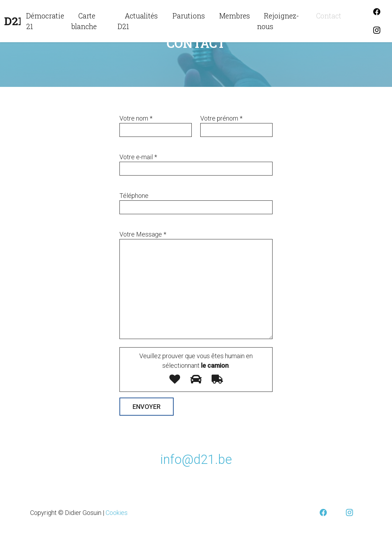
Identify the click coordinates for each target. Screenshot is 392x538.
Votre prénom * (221, 118)
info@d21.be (196, 460)
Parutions (189, 16)
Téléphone (134, 196)
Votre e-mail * (138, 157)
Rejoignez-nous (278, 21)
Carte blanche (84, 21)
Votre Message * (143, 234)
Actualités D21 (138, 21)
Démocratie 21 (45, 21)
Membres (234, 16)
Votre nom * (136, 118)
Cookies (117, 513)
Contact (329, 16)
